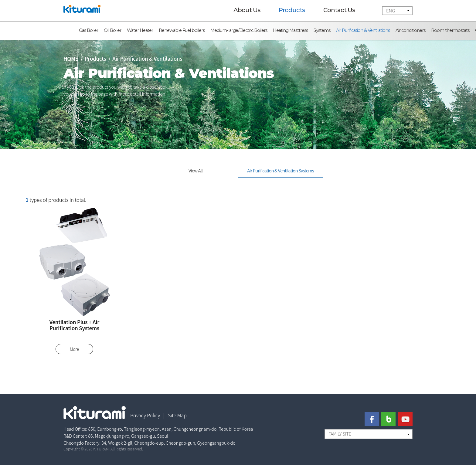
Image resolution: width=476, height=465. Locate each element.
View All (195, 170)
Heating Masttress (290, 30)
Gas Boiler (88, 30)
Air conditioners (410, 30)
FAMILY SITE (340, 434)
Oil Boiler (112, 30)
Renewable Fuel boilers (182, 30)
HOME (71, 58)
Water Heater (140, 30)
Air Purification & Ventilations (363, 30)
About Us (247, 10)
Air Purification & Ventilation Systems (280, 170)
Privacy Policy (145, 415)
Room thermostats (450, 30)
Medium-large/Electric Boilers (239, 30)
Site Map (177, 415)
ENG (391, 10)
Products (292, 10)
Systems (322, 30)
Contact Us (339, 10)
